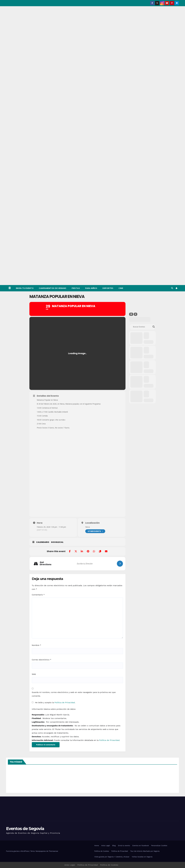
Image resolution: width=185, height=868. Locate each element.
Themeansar (53, 851)
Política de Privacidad (65, 702)
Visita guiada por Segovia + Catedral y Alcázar (112, 857)
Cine (121, 288)
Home (97, 846)
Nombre (37, 645)
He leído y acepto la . (54, 702)
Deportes (108, 288)
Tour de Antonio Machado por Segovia (145, 851)
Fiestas (76, 288)
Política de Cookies (102, 851)
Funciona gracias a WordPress (18, 851)
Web (34, 674)
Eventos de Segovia (25, 829)
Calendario (43, 542)
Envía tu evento (25, 288)
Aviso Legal (106, 846)
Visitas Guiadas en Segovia (142, 857)
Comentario (38, 595)
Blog (114, 846)
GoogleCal (57, 542)
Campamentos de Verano (53, 288)
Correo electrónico (42, 660)
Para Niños (91, 288)
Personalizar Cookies (159, 846)
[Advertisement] (93, 267)
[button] (172, 288)
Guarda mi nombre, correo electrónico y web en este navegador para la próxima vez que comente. (74, 694)
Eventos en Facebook (141, 846)
